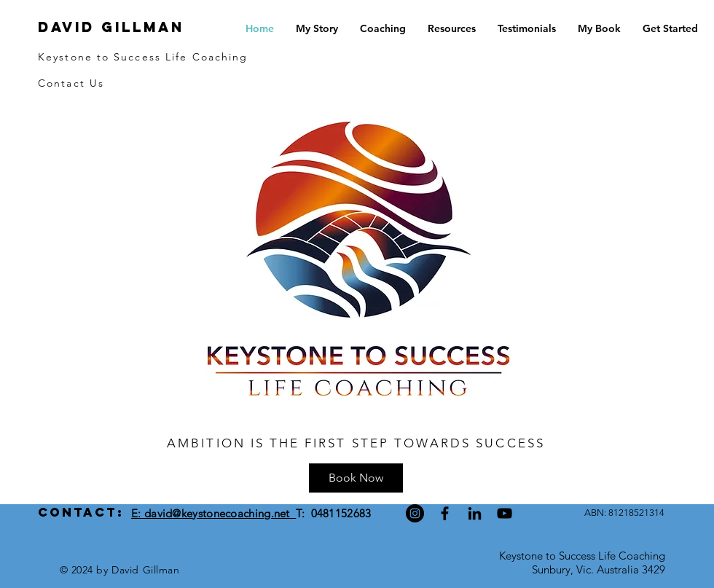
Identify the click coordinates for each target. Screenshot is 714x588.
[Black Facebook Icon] (445, 513)
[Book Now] (356, 478)
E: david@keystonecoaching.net (213, 513)
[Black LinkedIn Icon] (475, 513)
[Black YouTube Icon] (505, 513)
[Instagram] (415, 513)
